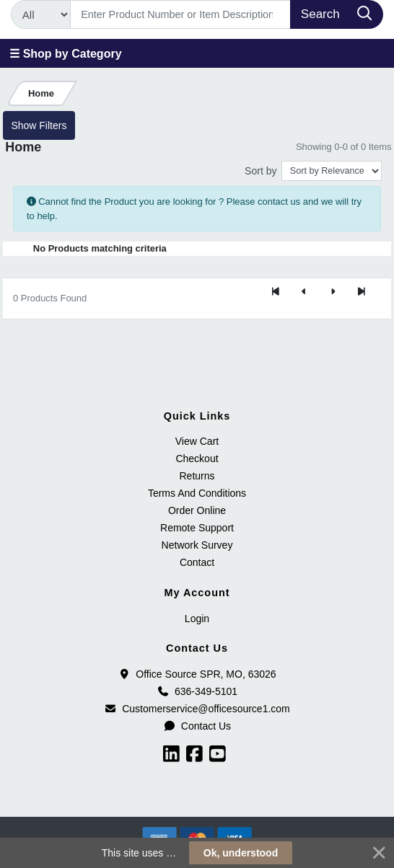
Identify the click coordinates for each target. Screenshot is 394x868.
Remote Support (197, 528)
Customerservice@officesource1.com (197, 709)
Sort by (261, 171)
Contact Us (197, 726)
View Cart (197, 441)
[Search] (181, 14)
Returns (197, 476)
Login (197, 619)
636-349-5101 (197, 691)
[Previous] (304, 293)
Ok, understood (241, 853)
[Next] (333, 293)
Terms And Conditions (197, 493)
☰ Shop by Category (65, 54)
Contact (197, 562)
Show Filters (39, 125)
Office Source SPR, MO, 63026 (197, 674)
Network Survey (197, 545)
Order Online (197, 510)
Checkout (197, 459)
